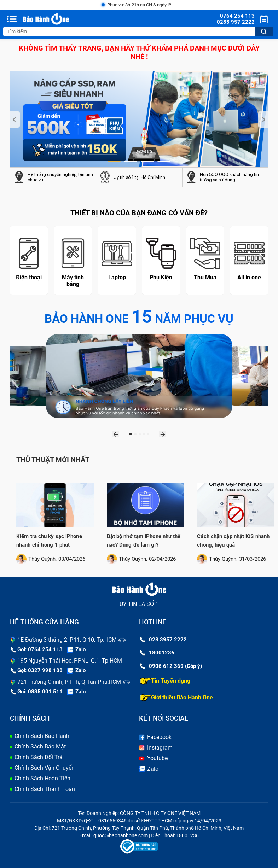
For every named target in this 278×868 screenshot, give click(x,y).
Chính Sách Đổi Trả (39, 758)
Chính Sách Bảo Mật (40, 747)
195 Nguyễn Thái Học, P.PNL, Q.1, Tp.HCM (70, 661)
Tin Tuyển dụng (165, 681)
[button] (114, 162)
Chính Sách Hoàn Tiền (42, 779)
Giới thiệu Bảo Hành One (176, 698)
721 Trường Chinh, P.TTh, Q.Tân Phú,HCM (69, 682)
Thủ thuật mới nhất (53, 460)
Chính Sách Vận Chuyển (45, 768)
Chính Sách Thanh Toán (45, 789)
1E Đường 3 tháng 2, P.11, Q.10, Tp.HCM (67, 640)
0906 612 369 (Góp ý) (171, 666)
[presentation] (15, 120)
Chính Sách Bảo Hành (42, 736)
